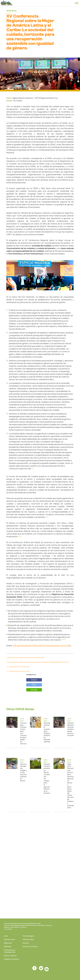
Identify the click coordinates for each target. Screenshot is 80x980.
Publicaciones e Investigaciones (10, 951)
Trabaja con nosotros (11, 959)
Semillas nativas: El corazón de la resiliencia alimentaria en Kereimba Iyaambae (46, 732)
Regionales (8, 943)
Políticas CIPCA (28, 939)
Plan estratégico (29, 936)
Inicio (6, 936)
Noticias (26, 943)
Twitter (34, 685)
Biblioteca (8, 946)
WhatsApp (34, 690)
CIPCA (7, 3)
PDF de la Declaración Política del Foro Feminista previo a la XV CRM (42, 646)
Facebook (34, 680)
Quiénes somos (9, 939)
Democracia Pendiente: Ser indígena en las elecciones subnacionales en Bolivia (22, 772)
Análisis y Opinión (10, 956)
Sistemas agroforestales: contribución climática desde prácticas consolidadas (70, 729)
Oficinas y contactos (30, 946)
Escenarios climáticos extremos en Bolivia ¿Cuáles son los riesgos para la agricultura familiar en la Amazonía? (46, 779)
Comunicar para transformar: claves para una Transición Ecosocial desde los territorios (22, 733)
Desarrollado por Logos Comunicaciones (77, 975)
